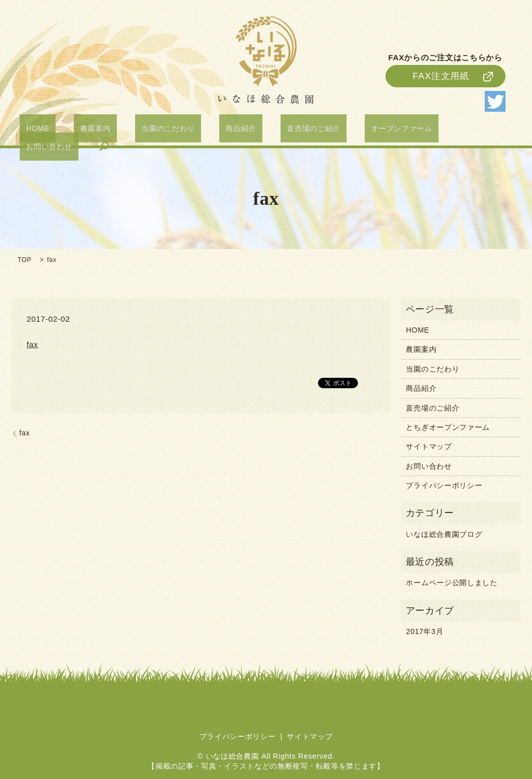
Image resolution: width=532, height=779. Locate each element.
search (477, 130)
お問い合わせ (429, 130)
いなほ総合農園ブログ (444, 534)
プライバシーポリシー (444, 485)
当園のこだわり (163, 130)
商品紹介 (223, 130)
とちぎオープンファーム (448, 427)
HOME (58, 130)
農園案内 (103, 130)
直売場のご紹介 (282, 130)
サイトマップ (429, 446)
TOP (25, 260)
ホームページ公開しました (451, 583)
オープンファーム (358, 130)
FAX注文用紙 (441, 71)
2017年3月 (424, 631)
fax (32, 344)
